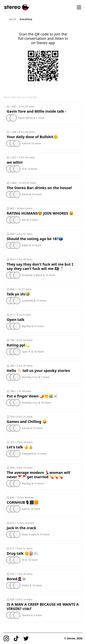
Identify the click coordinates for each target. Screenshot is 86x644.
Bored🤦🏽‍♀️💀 (17, 579)
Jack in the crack (21, 528)
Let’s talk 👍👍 (20, 447)
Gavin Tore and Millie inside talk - (36, 111)
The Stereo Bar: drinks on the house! (39, 188)
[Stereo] (17, 7)
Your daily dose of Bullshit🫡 (32, 137)
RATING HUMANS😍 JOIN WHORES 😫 (40, 213)
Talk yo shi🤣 (18, 294)
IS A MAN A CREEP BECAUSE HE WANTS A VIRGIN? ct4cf (43, 607)
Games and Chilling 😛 (27, 422)
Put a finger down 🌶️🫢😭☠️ (32, 396)
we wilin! (15, 162)
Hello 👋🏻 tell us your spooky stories (38, 371)
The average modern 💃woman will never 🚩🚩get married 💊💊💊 (38, 475)
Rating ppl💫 (18, 345)
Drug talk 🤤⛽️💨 (22, 553)
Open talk (16, 320)
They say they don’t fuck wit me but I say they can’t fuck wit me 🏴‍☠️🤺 (40, 266)
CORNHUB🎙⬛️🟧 (23, 502)
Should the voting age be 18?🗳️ (35, 239)
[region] (43, 19)
